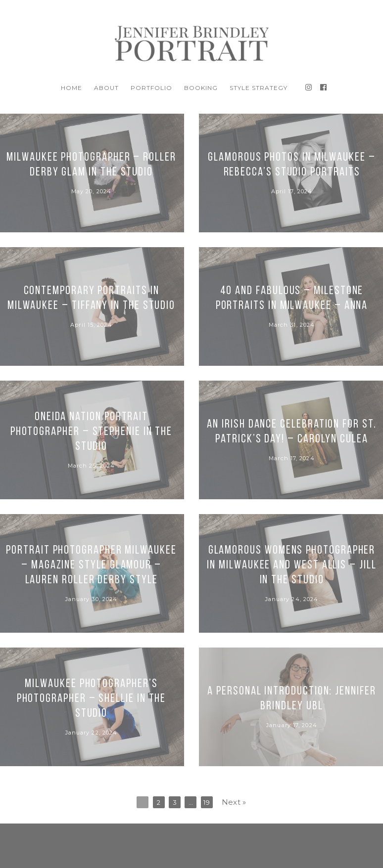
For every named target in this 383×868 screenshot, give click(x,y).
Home (72, 88)
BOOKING (201, 88)
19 (207, 802)
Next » (234, 802)
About (106, 88)
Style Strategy (258, 88)
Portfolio (151, 88)
